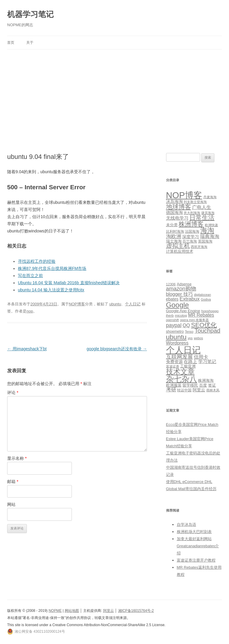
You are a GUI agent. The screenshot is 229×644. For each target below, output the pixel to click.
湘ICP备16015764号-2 (136, 611)
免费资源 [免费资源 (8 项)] (174, 362)
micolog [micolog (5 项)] (181, 315)
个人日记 (133, 304)
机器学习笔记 (30, 14)
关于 (30, 43)
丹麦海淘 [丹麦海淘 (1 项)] (210, 197)
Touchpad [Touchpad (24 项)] (207, 331)
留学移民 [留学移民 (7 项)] (190, 385)
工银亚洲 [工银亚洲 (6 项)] (188, 366)
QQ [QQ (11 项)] (186, 325)
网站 (11, 504)
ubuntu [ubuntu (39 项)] (176, 337)
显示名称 (17, 458)
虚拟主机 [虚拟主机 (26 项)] (178, 246)
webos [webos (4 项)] (198, 338)
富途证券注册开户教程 (196, 560)
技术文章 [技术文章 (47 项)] (180, 372)
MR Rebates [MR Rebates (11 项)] (201, 315)
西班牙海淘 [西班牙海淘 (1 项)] (199, 247)
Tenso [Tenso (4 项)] (189, 332)
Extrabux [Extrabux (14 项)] (189, 299)
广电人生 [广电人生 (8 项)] (202, 207)
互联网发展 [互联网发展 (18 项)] (180, 357)
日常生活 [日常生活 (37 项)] (202, 217)
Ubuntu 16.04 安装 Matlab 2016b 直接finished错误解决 (69, 283)
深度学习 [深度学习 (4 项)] (191, 237)
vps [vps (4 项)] (190, 338)
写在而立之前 (30, 276)
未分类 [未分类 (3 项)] (172, 225)
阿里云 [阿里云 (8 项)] (199, 390)
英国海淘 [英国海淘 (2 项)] (205, 241)
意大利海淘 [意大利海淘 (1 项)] (192, 213)
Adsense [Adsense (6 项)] (184, 284)
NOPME (55, 611)
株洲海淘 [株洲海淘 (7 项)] (206, 380)
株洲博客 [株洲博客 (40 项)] (191, 224)
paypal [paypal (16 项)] (174, 325)
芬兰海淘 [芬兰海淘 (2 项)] (190, 241)
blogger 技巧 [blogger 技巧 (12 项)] (180, 294)
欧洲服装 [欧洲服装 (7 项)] (174, 385)
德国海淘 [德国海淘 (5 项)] (174, 212)
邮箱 (13, 482)
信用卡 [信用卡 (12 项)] (201, 357)
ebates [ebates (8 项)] (172, 299)
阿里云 (109, 611)
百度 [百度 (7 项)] (203, 385)
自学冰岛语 (187, 525)
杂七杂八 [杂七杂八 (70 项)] (182, 379)
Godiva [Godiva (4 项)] (206, 299)
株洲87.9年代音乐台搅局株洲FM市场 (52, 268)
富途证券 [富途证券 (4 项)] (173, 366)
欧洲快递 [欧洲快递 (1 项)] (211, 225)
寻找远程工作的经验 (37, 261)
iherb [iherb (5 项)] (170, 315)
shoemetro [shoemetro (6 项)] (175, 332)
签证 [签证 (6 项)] (212, 385)
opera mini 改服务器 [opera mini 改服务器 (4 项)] (195, 320)
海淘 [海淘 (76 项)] (207, 230)
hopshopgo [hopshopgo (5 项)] (210, 311)
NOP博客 (77, 304)
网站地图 (72, 611)
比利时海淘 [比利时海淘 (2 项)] (175, 232)
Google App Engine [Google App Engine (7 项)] (183, 311)
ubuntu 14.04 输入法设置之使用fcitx (51, 290)
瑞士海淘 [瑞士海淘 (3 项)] (174, 241)
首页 (11, 43)
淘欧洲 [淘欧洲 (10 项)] (174, 236)
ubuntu (115, 304)
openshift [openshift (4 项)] (172, 320)
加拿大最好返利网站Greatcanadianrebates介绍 (198, 546)
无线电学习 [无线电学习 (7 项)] (177, 218)
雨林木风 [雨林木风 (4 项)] (213, 390)
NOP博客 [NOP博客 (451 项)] (184, 195)
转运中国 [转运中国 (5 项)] (184, 390)
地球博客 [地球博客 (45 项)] (179, 207)
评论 (13, 393)
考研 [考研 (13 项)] (171, 390)
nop (30, 311)
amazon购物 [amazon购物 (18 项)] (181, 289)
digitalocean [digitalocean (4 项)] (203, 295)
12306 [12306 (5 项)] (171, 284)
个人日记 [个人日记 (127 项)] (183, 350)
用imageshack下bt (27, 349)
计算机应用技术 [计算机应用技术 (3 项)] (180, 251)
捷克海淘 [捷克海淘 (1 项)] (208, 213)
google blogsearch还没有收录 (117, 349)
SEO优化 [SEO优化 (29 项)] (204, 325)
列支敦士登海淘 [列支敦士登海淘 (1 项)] (195, 202)
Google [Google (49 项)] (178, 305)
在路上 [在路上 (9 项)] (190, 362)
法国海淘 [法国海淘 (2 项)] (192, 232)
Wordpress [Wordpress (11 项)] (177, 343)
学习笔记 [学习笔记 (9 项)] (207, 362)
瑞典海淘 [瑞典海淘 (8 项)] (210, 236)
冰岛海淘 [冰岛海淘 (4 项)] (174, 201)
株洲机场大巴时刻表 (194, 532)
